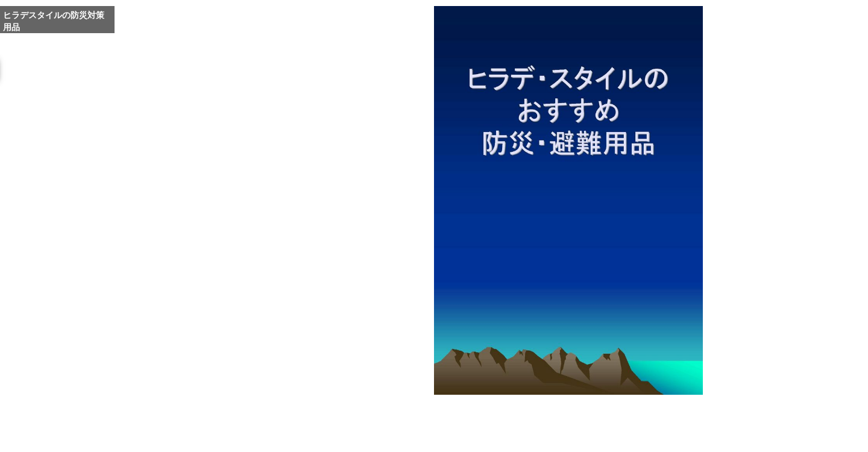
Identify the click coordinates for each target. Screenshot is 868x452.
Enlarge (544, 414)
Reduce (602, 414)
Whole (573, 414)
